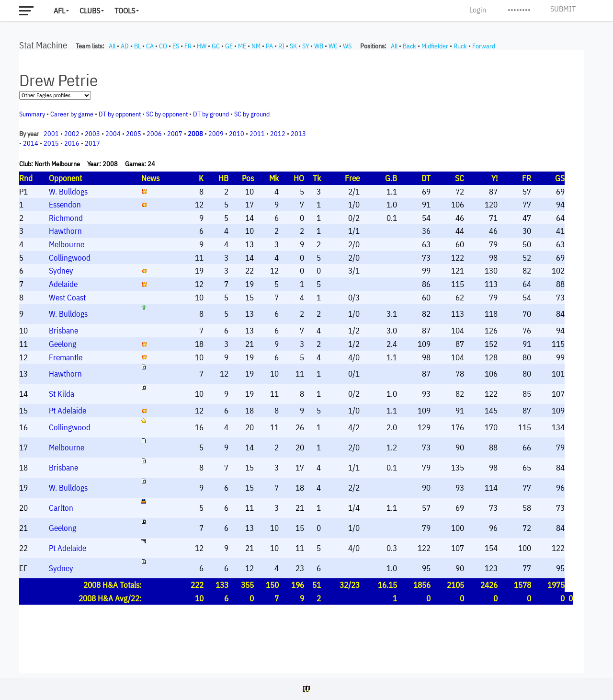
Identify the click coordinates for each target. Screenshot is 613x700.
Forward (484, 46)
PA (269, 46)
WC (333, 46)
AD (125, 46)
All (112, 46)
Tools (125, 11)
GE (229, 46)
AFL (59, 11)
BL (137, 46)
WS (347, 46)
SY (306, 46)
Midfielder (435, 46)
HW (202, 46)
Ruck (460, 46)
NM (256, 46)
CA (150, 46)
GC (216, 46)
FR (188, 46)
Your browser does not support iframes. (302, 362)
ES (176, 46)
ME (242, 46)
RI (281, 46)
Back (409, 46)
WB (319, 46)
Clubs (90, 11)
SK (293, 46)
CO (163, 46)
